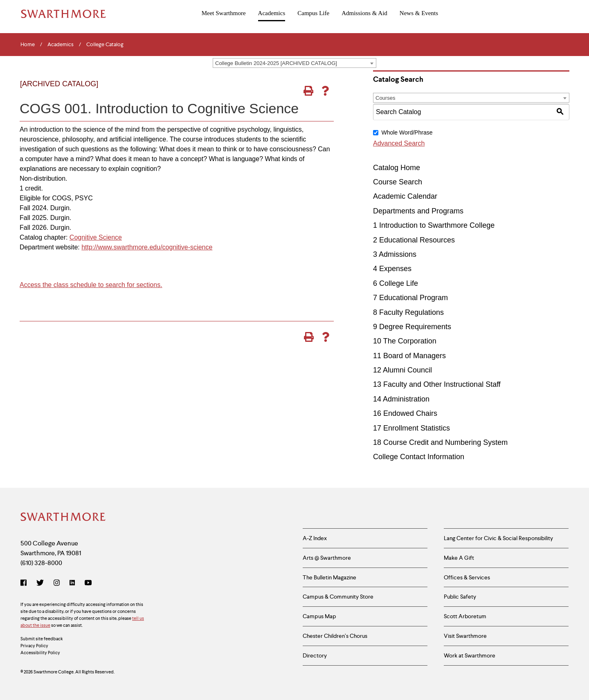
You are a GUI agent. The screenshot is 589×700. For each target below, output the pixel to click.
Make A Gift (459, 558)
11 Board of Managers (409, 356)
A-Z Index (315, 538)
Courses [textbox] (385, 98)
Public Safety (460, 597)
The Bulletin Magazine (329, 577)
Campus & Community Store (338, 597)
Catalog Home (397, 168)
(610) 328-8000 (41, 563)
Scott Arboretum (465, 616)
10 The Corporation (405, 341)
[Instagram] (57, 583)
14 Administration (401, 399)
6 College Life (396, 283)
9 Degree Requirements (412, 327)
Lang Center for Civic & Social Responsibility (498, 538)
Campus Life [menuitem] (313, 13)
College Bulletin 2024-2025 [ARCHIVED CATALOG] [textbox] (276, 63)
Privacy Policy (34, 646)
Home (28, 45)
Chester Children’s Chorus (335, 636)
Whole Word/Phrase (407, 132)
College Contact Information (419, 457)
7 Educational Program (410, 298)
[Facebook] (25, 583)
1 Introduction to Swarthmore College (434, 225)
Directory (315, 655)
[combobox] (294, 63)
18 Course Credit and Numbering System (440, 442)
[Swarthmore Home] (63, 518)
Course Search (398, 182)
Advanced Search (399, 143)
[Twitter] (40, 583)
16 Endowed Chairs (405, 413)
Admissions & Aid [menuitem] (364, 13)
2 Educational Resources (414, 240)
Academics (61, 45)
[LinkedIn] (72, 583)
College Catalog (105, 45)
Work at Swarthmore (470, 655)
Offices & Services (467, 577)
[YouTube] (88, 583)
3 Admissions (395, 254)
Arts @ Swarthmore (327, 558)
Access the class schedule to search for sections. (91, 285)
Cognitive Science (96, 237)
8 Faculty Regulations (408, 312)
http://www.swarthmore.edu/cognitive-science (147, 247)
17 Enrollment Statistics (411, 428)
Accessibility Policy (40, 653)
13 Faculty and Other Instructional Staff (437, 384)
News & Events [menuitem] (419, 13)
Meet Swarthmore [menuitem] (224, 13)
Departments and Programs (418, 211)
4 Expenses (392, 269)
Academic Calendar (405, 196)
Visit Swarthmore (465, 636)
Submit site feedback (42, 639)
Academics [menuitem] (272, 13)
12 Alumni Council (402, 370)
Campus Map (319, 616)
